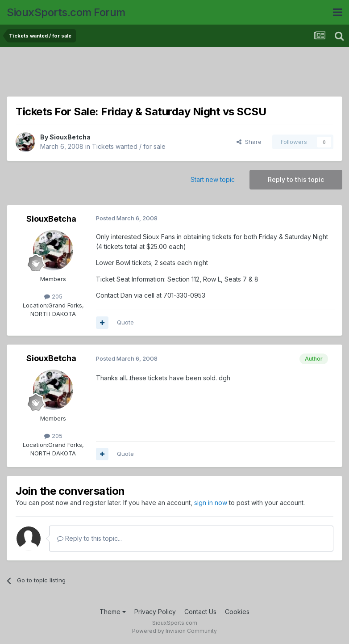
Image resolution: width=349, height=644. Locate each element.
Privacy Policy (155, 612)
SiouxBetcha (70, 137)
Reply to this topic (296, 179)
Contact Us (200, 612)
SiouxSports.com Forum (66, 12)
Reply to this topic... (89, 538)
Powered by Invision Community (174, 631)
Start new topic (213, 179)
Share (249, 142)
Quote (125, 322)
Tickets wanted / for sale (129, 146)
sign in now (211, 503)
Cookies (237, 612)
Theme (113, 612)
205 (53, 296)
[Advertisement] (174, 74)
